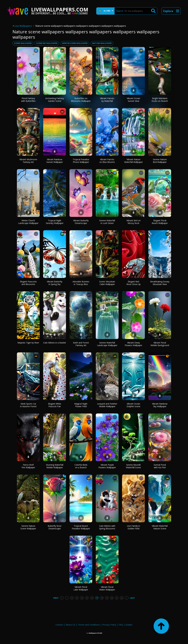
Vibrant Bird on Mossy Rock (134, 222)
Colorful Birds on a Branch (81, 466)
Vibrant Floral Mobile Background (160, 344)
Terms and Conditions (89, 625)
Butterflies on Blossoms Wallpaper (81, 100)
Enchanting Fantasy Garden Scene (55, 100)
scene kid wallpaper (47, 43)
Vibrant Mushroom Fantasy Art (28, 161)
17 (97, 598)
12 (72, 598)
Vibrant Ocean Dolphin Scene (133, 405)
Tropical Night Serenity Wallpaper (55, 222)
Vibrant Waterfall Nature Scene (160, 527)
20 (112, 598)
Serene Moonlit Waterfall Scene (133, 466)
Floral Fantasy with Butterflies (28, 100)
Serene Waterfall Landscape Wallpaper (107, 344)
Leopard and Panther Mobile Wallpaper (107, 405)
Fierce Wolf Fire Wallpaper (28, 466)
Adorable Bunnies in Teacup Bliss (81, 283)
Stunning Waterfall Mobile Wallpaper (55, 466)
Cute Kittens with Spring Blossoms (107, 527)
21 (117, 598)
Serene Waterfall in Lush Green (107, 222)
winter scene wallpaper (75, 43)
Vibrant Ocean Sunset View (133, 100)
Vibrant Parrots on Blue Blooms (107, 161)
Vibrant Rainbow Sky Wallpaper (160, 405)
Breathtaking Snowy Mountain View (160, 283)
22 (122, 598)
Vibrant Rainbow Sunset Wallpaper (55, 161)
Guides (129, 625)
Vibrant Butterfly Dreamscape (81, 222)
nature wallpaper (102, 43)
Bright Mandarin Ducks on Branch (160, 100)
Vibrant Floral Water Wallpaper (107, 588)
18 (102, 598)
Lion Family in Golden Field (133, 527)
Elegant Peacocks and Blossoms (28, 283)
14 (82, 598)
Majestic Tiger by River (28, 343)
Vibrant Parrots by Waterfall (107, 100)
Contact (59, 625)
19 (107, 598)
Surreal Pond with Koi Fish (160, 466)
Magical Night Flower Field (81, 405)
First (56, 598)
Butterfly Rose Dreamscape (55, 527)
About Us (70, 625)
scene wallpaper (23, 43)
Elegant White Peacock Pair (55, 405)
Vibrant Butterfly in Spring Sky (55, 283)
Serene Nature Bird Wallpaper (160, 161)
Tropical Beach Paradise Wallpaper (81, 527)
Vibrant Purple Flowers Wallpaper (107, 466)
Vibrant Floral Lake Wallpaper (81, 588)
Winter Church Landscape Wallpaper (28, 222)
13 (77, 598)
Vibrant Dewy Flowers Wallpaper (133, 344)
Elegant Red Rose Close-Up (134, 283)
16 (92, 598)
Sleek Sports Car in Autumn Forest (28, 405)
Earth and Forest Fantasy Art (81, 344)
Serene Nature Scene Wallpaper (28, 527)
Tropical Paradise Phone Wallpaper (81, 161)
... (67, 598)
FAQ (121, 625)
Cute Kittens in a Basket (55, 343)
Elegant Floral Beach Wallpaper (160, 222)
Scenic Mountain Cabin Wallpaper (107, 283)
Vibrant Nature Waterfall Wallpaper (134, 161)
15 (87, 598)
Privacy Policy (109, 625)
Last (132, 598)
